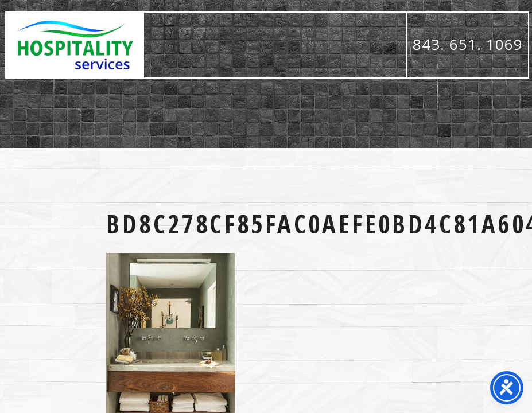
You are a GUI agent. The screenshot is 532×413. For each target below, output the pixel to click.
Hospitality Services (75, 45)
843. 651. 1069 (468, 44)
